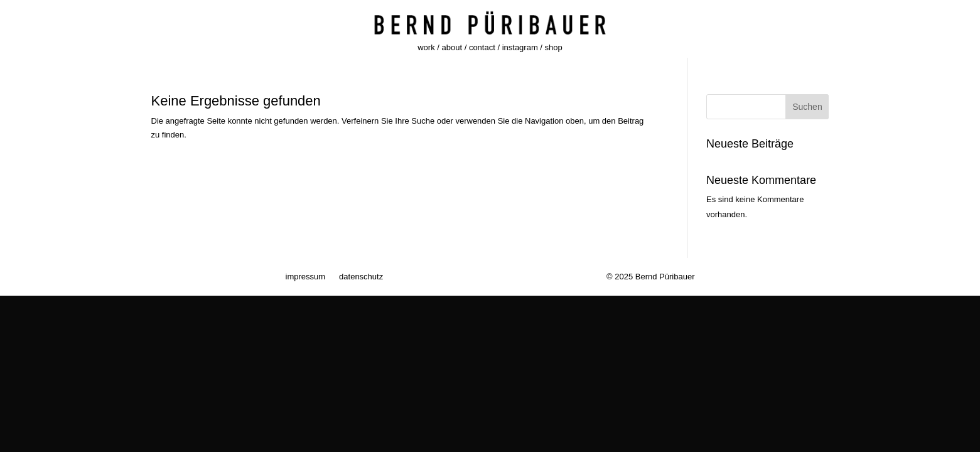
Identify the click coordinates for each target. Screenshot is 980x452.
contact (482, 47)
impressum (306, 277)
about (452, 47)
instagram (520, 47)
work (426, 47)
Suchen (807, 107)
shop (554, 47)
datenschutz (361, 277)
